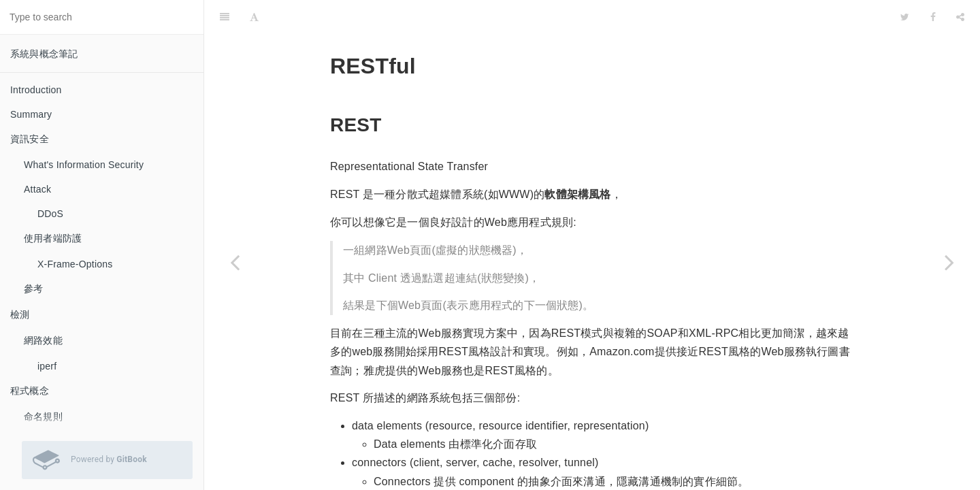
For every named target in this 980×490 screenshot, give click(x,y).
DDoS (50, 214)
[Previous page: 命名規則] (235, 262)
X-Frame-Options (75, 264)
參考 (33, 289)
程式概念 (30, 391)
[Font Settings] (254, 17)
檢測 (20, 314)
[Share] (960, 17)
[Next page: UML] (949, 262)
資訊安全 (30, 139)
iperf (47, 366)
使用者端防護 (53, 238)
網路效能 (43, 340)
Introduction (36, 90)
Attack (37, 189)
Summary (31, 114)
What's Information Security (84, 165)
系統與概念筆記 (44, 54)
